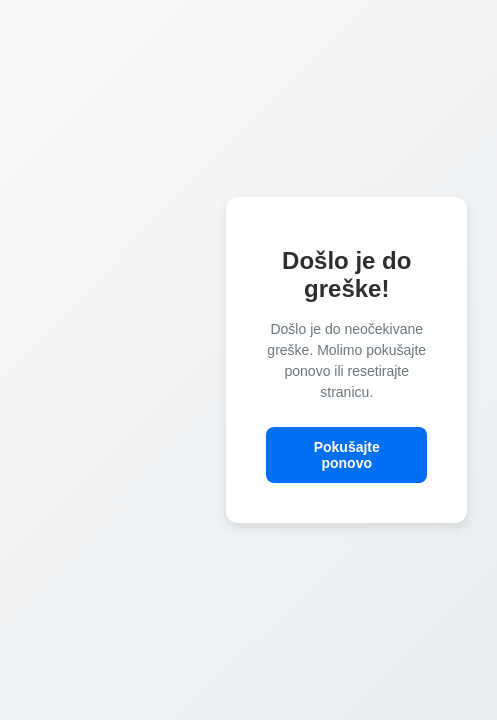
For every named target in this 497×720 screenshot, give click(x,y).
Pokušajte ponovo (347, 455)
